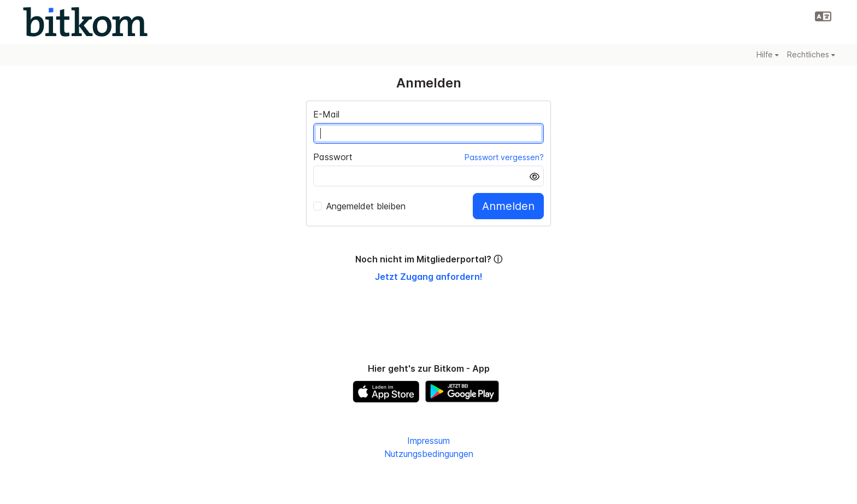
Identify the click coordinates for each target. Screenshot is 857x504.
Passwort (333, 157)
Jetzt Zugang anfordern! (429, 277)
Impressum (428, 441)
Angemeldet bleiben (359, 206)
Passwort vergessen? (504, 157)
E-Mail (326, 114)
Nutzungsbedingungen (429, 454)
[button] (823, 16)
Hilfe (768, 54)
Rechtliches (811, 54)
